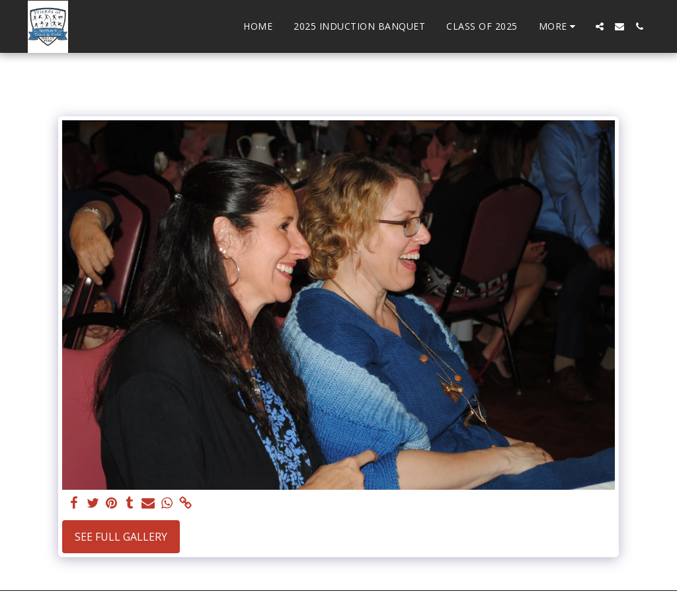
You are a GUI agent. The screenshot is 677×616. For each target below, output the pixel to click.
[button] (600, 26)
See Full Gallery (121, 537)
